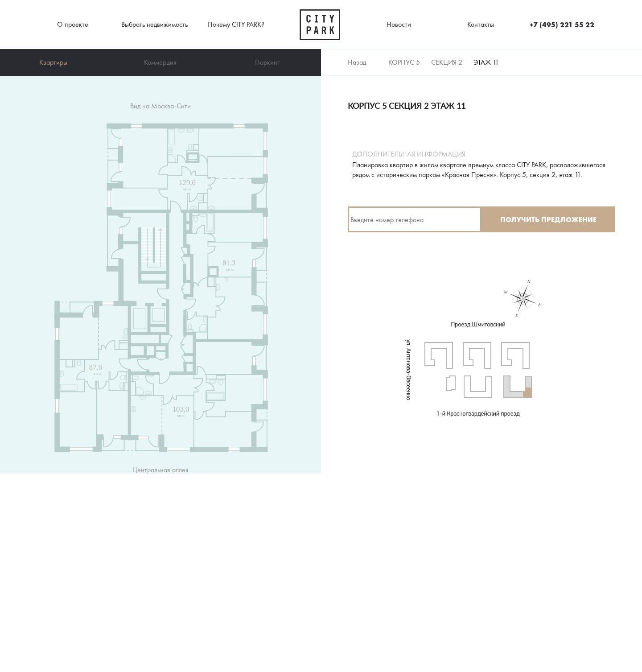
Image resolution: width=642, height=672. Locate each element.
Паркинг (267, 62)
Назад (357, 62)
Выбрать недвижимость (154, 24)
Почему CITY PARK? (236, 24)
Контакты (481, 24)
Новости (399, 24)
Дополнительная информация (409, 154)
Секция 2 (447, 62)
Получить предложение (548, 219)
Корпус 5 (404, 62)
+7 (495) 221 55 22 (562, 25)
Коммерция (160, 62)
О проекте (73, 24)
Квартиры (53, 62)
